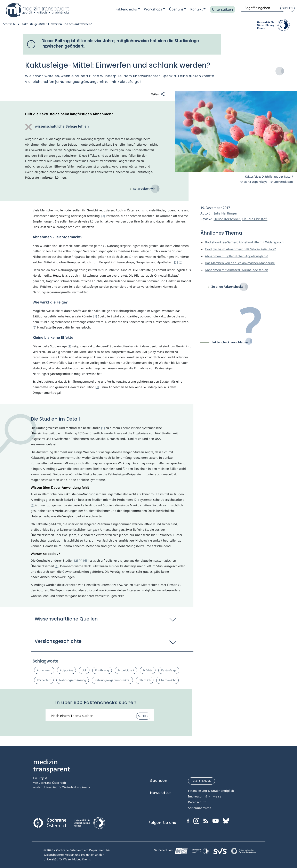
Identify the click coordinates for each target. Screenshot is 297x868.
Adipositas (66, 670)
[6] (34, 327)
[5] (180, 262)
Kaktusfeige (169, 670)
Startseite (10, 24)
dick (84, 670)
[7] (97, 387)
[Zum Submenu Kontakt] (198, 9)
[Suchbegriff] (100, 715)
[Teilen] (158, 94)
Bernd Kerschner (227, 219)
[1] (176, 262)
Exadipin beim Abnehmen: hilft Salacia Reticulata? (240, 249)
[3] (103, 216)
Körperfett (44, 680)
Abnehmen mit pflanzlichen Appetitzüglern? (236, 256)
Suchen (287, 8)
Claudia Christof (255, 219)
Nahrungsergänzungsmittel (112, 680)
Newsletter (161, 793)
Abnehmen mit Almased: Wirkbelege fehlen (236, 270)
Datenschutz (197, 802)
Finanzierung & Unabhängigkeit (211, 791)
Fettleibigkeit (126, 670)
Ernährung (102, 670)
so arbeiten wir (144, 188)
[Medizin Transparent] (37, 10)
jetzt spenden (202, 781)
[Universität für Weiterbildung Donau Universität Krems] (89, 824)
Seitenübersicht (199, 808)
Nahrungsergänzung (73, 680)
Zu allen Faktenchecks (227, 286)
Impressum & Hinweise (205, 796)
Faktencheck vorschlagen (230, 342)
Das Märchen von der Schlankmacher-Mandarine (240, 263)
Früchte (148, 670)
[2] (76, 560)
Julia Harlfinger (226, 213)
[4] (81, 560)
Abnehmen (44, 670)
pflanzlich (145, 680)
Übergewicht (167, 680)
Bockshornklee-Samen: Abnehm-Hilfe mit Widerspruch (244, 242)
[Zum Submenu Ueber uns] (178, 9)
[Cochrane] (50, 822)
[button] (112, 621)
